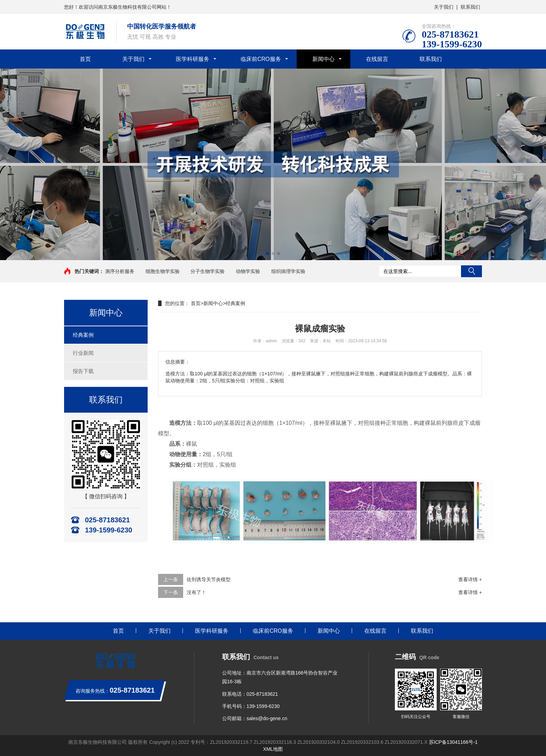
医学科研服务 (193, 59)
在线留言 (377, 59)
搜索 (471, 271)
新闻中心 (323, 59)
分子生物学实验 (208, 271)
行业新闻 (83, 353)
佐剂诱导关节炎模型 (209, 579)
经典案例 (83, 335)
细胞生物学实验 (163, 271)
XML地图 (273, 749)
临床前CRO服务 (261, 59)
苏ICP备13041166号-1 (453, 742)
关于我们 (444, 7)
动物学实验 (248, 271)
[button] (267, 254)
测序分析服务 (120, 271)
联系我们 (470, 7)
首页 (85, 59)
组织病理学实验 (288, 271)
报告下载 (83, 371)
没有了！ (196, 592)
